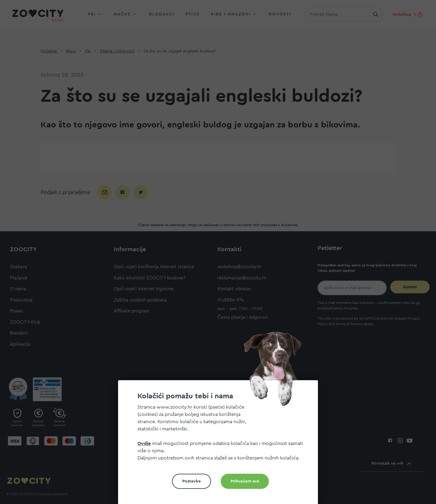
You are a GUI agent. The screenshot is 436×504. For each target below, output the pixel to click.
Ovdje (144, 443)
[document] (220, 445)
